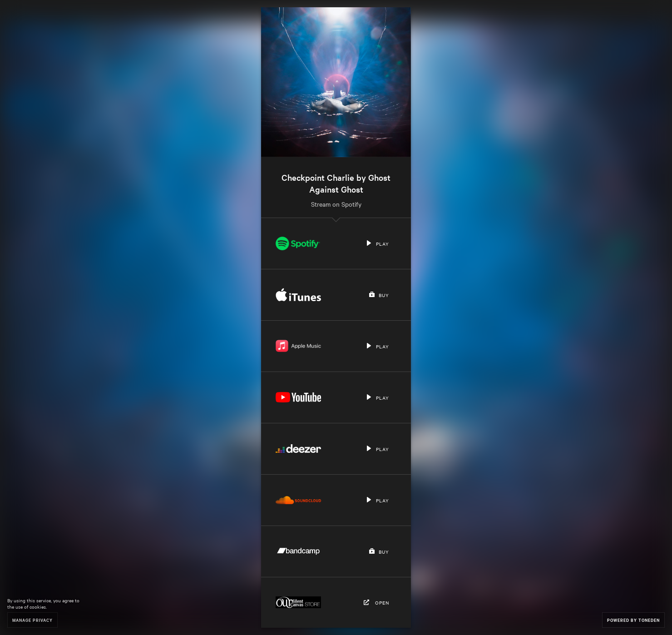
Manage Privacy (32, 620)
